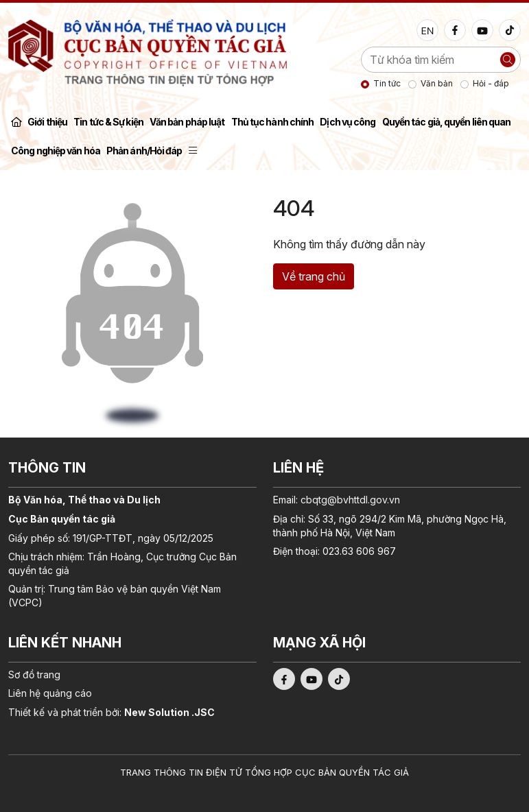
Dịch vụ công (348, 122)
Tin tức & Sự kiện (108, 122)
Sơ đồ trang (34, 674)
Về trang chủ (314, 276)
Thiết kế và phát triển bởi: (111, 712)
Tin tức (387, 83)
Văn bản (437, 83)
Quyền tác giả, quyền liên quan (447, 122)
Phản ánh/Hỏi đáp (144, 151)
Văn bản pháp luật (187, 122)
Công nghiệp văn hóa (56, 151)
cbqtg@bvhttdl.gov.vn (350, 500)
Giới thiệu (47, 122)
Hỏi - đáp (491, 83)
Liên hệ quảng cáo (50, 693)
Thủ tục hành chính (273, 122)
